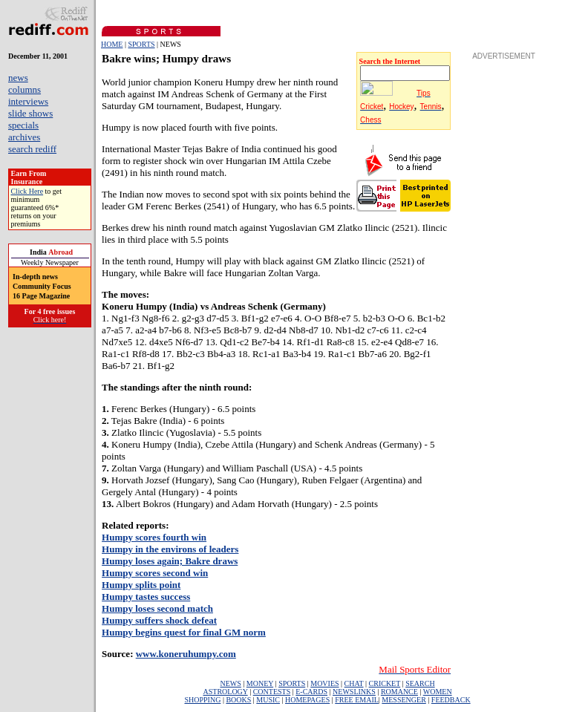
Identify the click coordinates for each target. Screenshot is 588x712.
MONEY (260, 683)
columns (24, 89)
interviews (28, 101)
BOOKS (238, 700)
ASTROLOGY (225, 692)
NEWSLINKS (354, 692)
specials (23, 125)
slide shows (30, 113)
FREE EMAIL (357, 700)
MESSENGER (404, 700)
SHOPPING (202, 700)
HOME (112, 44)
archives (24, 137)
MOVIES (324, 683)
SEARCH (420, 683)
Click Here (27, 191)
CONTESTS (272, 692)
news (18, 78)
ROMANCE (399, 692)
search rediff (32, 149)
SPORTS (141, 44)
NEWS (230, 683)
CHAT (354, 683)
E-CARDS (311, 692)
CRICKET (385, 683)
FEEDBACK (451, 700)
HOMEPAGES (307, 700)
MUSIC (268, 700)
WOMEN (438, 692)
